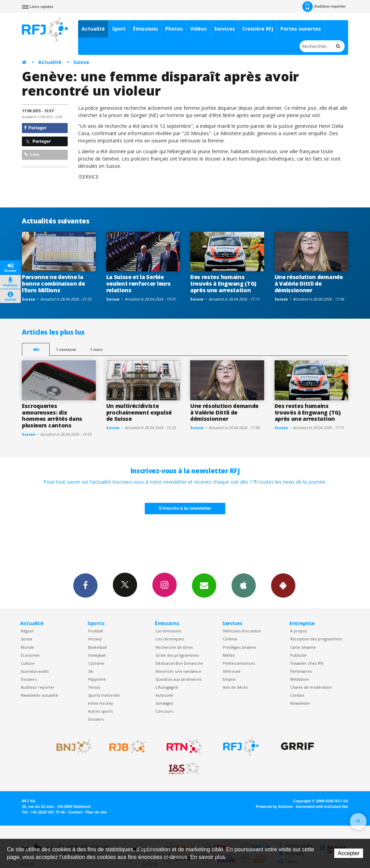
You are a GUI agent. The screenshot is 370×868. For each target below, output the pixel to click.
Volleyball (97, 655)
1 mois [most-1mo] (96, 349)
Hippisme (97, 679)
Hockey (95, 639)
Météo (229, 655)
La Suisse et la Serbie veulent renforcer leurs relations (138, 284)
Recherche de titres (174, 647)
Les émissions (168, 631)
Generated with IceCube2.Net (322, 806)
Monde (27, 647)
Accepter (349, 853)
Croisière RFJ (258, 29)
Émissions (145, 29)
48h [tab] (36, 349)
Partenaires (301, 671)
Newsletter (300, 703)
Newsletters (204, 585)
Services (225, 29)
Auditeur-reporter (324, 7)
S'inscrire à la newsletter (185, 508)
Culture (28, 663)
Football (96, 631)
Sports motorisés (104, 695)
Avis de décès (235, 687)
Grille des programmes (177, 655)
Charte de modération (311, 687)
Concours (164, 711)
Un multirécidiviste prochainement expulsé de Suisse (139, 412)
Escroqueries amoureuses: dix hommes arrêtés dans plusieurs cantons (52, 416)
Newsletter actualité (39, 695)
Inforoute (232, 671)
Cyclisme (96, 663)
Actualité (93, 29)
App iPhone (244, 585)
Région (27, 631)
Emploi (229, 679)
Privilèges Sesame (239, 647)
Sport (119, 29)
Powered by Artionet (274, 806)
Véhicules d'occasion (242, 631)
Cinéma (230, 639)
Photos (174, 29)
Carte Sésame (303, 647)
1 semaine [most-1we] (66, 349)
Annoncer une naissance (178, 671)
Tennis (94, 687)
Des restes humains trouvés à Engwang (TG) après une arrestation (223, 284)
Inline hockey (100, 703)
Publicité (298, 655)
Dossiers (29, 679)
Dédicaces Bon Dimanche (179, 663)
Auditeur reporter (38, 687)
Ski (91, 671)
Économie (30, 655)
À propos (298, 631)
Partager (35, 128)
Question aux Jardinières (178, 679)
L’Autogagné (167, 687)
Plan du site (96, 812)
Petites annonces (239, 663)
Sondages (164, 703)
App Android (283, 585)
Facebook (85, 585)
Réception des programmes (316, 639)
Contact (297, 695)
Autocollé (164, 695)
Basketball (98, 647)
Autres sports (100, 711)
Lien (32, 154)
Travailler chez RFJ (307, 663)
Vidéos (199, 29)
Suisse (81, 62)
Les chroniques (170, 639)
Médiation (300, 679)
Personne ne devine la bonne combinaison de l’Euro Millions (53, 284)
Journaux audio (35, 671)
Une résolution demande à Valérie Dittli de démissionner (309, 284)
